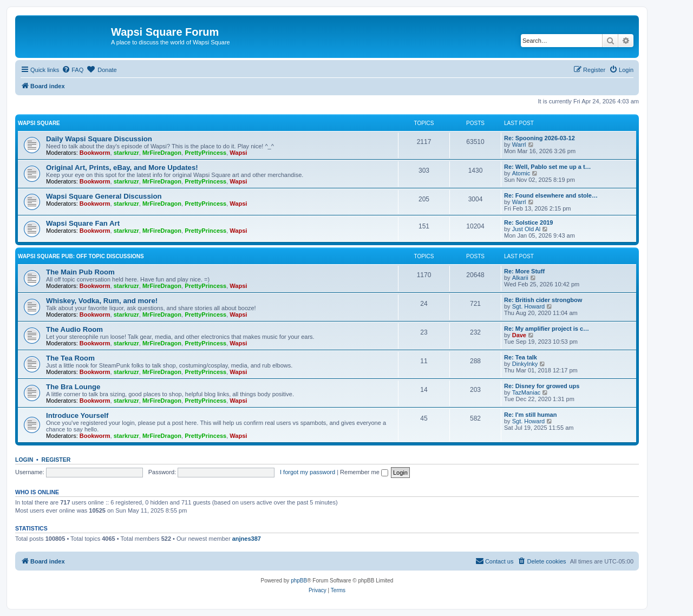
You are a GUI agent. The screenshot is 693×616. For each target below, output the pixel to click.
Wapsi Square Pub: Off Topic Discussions (81, 256)
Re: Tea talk (521, 357)
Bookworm (95, 153)
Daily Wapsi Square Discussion (99, 139)
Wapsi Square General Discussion (104, 196)
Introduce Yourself (77, 415)
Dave (519, 335)
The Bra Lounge (73, 387)
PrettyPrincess (205, 153)
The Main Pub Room (80, 272)
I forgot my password (308, 472)
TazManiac (527, 392)
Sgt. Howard (529, 306)
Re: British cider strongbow (543, 300)
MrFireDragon (162, 153)
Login (24, 460)
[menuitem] (73, 70)
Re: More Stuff (524, 271)
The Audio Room (74, 329)
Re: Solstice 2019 (529, 222)
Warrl (519, 145)
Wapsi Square (39, 123)
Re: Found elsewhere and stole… (551, 195)
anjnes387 (247, 539)
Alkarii (520, 278)
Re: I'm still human (530, 415)
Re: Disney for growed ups (542, 386)
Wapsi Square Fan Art (83, 223)
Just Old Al (527, 229)
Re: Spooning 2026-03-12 (540, 138)
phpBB (299, 581)
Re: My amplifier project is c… (547, 329)
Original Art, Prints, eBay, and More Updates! (122, 168)
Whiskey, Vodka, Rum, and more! (102, 301)
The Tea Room (70, 358)
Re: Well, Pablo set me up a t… (548, 167)
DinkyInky (525, 364)
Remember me (364, 472)
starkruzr (126, 153)
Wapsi (238, 153)
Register (56, 460)
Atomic (521, 173)
